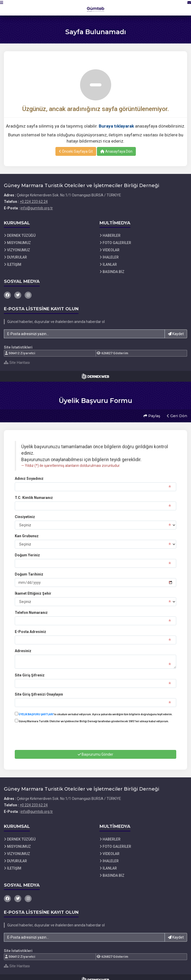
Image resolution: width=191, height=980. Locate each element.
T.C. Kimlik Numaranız (34, 492)
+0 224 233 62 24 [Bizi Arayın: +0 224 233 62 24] (34, 202)
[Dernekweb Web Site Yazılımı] (95, 376)
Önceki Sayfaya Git (76, 151)
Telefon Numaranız (31, 607)
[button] (7, 8)
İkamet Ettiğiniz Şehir (33, 588)
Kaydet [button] (176, 334)
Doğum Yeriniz (27, 550)
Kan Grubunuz (27, 531)
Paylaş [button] (151, 413)
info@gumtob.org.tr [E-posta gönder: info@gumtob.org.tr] (37, 208)
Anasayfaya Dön (116, 151)
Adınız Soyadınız (29, 473)
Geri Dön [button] (176, 413)
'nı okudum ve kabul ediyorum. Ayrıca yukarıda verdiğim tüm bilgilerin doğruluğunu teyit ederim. (94, 709)
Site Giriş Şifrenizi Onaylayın (39, 689)
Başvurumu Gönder (95, 749)
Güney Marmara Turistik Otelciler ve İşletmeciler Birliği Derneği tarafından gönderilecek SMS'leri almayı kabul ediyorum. (92, 716)
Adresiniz (23, 646)
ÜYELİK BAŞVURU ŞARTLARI (36, 709)
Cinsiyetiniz (25, 512)
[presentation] (54, 736)
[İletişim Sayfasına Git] (184, 8)
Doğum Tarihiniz (29, 569)
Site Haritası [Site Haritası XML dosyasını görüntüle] (17, 363)
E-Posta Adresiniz (30, 627)
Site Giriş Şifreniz (30, 670)
